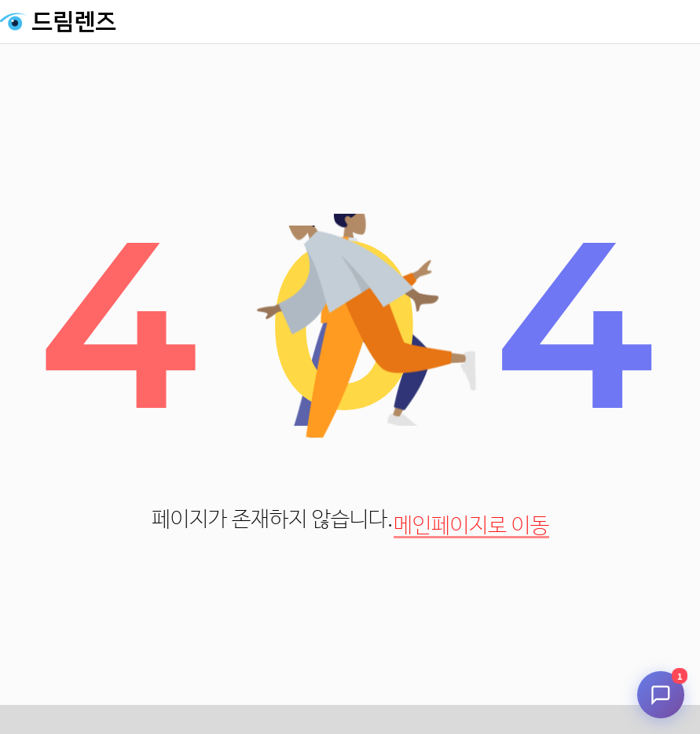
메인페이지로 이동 (471, 526)
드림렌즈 (74, 22)
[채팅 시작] (661, 695)
